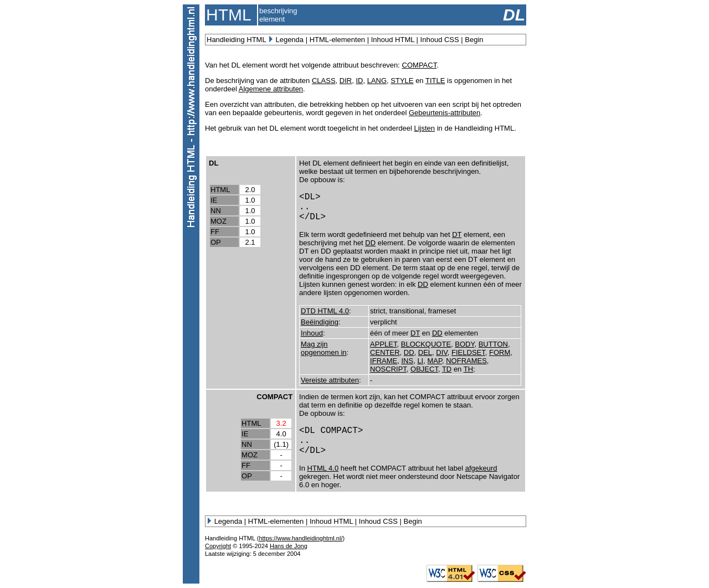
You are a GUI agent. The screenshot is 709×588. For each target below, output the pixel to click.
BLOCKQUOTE (426, 344)
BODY (464, 344)
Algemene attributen (271, 89)
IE (214, 200)
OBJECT (424, 369)
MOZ (219, 221)
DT (457, 234)
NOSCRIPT (388, 369)
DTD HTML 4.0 (325, 311)
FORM (500, 352)
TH (468, 369)
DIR (346, 81)
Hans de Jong (289, 546)
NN (216, 211)
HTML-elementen (337, 40)
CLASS (324, 81)
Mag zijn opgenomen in (323, 348)
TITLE (435, 81)
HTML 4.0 (323, 468)
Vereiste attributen (330, 380)
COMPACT (420, 65)
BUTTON (493, 344)
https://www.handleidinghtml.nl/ (300, 538)
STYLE (402, 81)
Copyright (218, 546)
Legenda (289, 40)
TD (447, 369)
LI (420, 361)
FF (215, 232)
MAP (435, 361)
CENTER (385, 352)
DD (370, 243)
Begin (474, 40)
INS (407, 361)
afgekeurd (481, 468)
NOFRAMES (466, 361)
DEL (425, 352)
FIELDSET (468, 352)
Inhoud (312, 333)
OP (216, 242)
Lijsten (424, 128)
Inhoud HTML (393, 40)
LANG (377, 81)
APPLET (383, 344)
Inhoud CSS (440, 40)
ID (359, 81)
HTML (220, 190)
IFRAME (384, 361)
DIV (441, 352)
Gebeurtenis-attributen (445, 113)
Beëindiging (320, 322)
